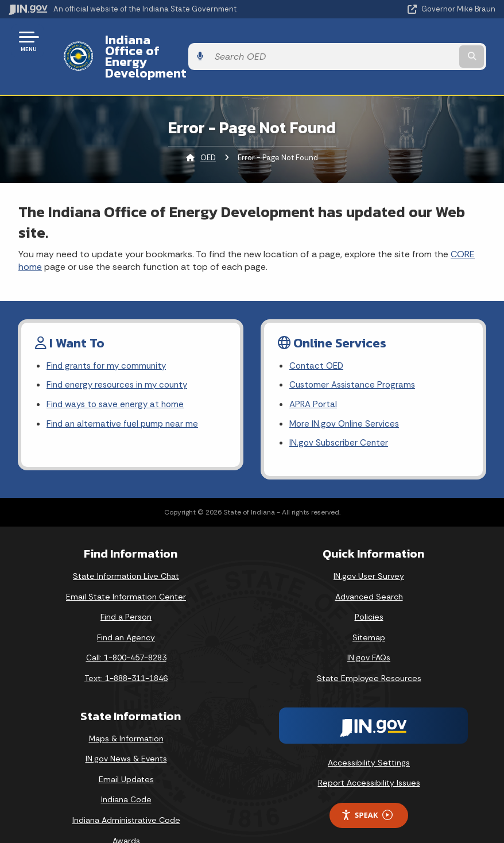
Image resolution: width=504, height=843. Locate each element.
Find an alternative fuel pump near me (125, 397)
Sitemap (369, 611)
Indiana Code (126, 773)
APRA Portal (314, 376)
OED (208, 127)
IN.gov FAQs (369, 631)
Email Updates (126, 753)
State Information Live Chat (126, 550)
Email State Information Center (126, 570)
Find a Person (126, 590)
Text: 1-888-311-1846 (126, 652)
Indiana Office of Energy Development (209, 41)
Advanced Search (369, 570)
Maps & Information (126, 712)
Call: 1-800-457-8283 (126, 631)
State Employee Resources (369, 652)
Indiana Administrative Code (126, 794)
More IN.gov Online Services (346, 397)
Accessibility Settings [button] (369, 736)
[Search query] (423, 41)
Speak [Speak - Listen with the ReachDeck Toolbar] (367, 789)
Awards (126, 814)
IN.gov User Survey (369, 550)
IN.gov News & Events (126, 732)
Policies (369, 590)
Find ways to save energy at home (118, 376)
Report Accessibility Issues (369, 756)
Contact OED (318, 336)
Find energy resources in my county (121, 356)
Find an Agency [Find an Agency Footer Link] (126, 611)
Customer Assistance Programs (355, 356)
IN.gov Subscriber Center (340, 417)
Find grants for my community (109, 336)
